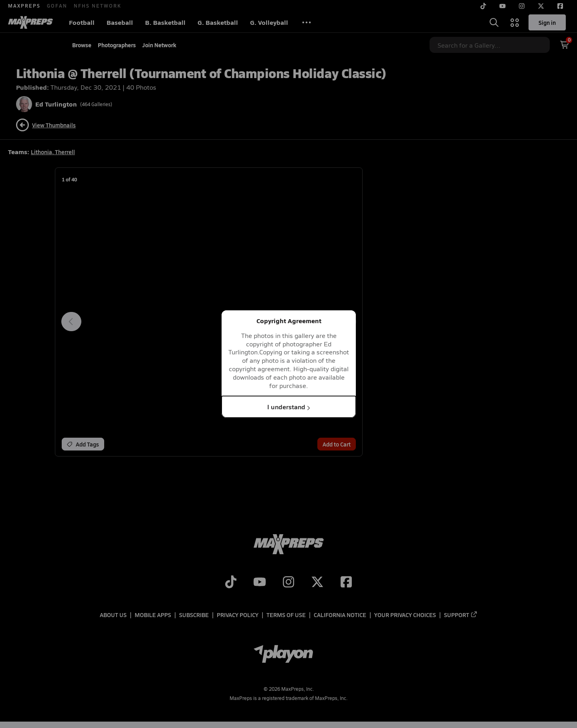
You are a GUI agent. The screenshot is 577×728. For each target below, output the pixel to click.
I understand (289, 407)
